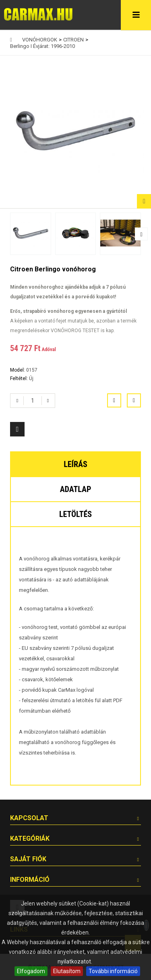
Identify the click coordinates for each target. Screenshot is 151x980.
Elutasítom (67, 971)
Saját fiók (28, 859)
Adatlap (76, 489)
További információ (113, 971)
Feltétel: (20, 378)
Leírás (75, 464)
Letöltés (75, 514)
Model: (18, 370)
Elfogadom (31, 971)
